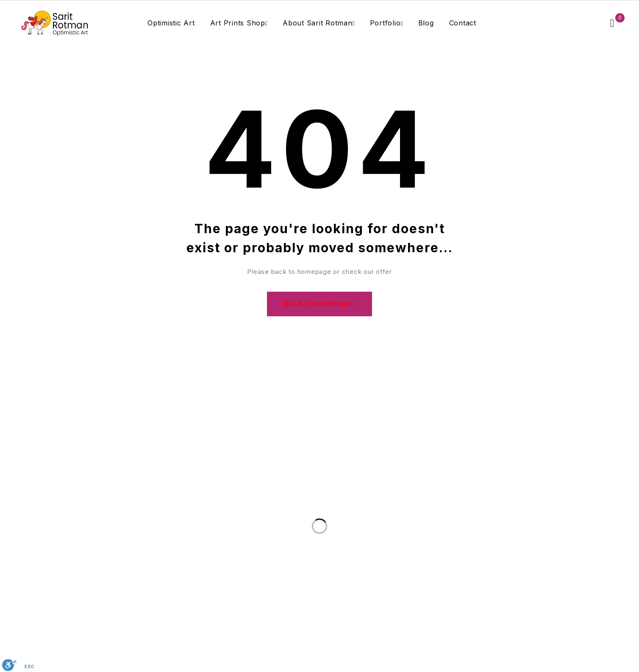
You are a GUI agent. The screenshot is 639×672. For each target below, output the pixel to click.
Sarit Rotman (418, 658)
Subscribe (446, 481)
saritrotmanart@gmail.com (333, 578)
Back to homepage (319, 304)
